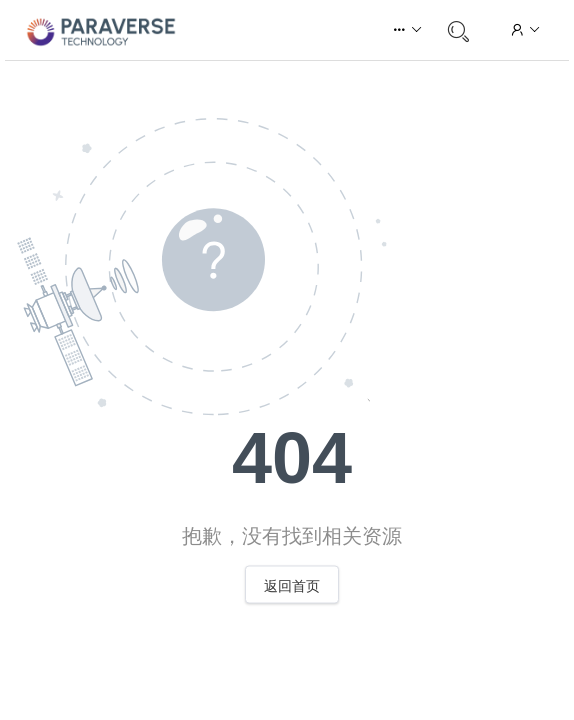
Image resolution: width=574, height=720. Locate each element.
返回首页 (292, 586)
